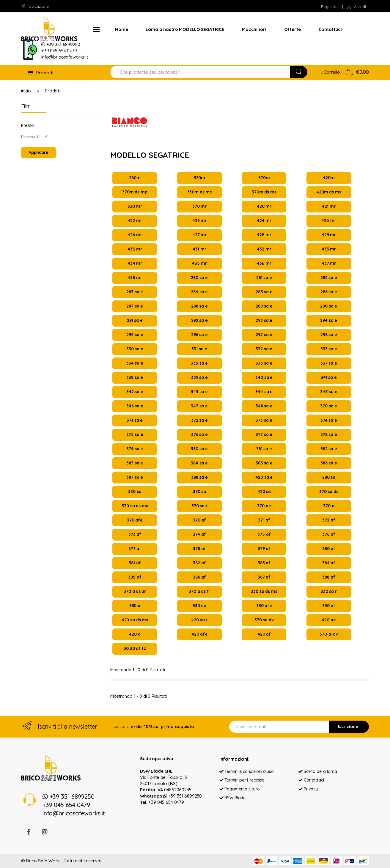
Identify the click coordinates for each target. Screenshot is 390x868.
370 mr (199, 206)
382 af (199, 563)
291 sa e (135, 320)
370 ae (264, 506)
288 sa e (199, 306)
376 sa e (199, 434)
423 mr (199, 220)
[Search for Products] (200, 72)
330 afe (264, 606)
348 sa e (264, 406)
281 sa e (264, 278)
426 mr (135, 235)
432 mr (264, 249)
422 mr (135, 220)
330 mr (135, 206)
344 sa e (264, 392)
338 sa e (135, 377)
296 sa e (199, 335)
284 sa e (199, 292)
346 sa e (135, 406)
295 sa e (135, 335)
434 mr (135, 263)
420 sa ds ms (135, 620)
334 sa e (135, 363)
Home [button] (121, 29)
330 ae (199, 606)
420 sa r (199, 620)
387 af (264, 577)
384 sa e (199, 463)
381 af (135, 563)
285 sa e (264, 292)
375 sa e (135, 434)
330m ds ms (200, 192)
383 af (264, 563)
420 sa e (264, 477)
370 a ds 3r (135, 591)
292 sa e (199, 320)
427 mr (199, 235)
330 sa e (135, 349)
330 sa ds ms (264, 591)
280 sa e (199, 278)
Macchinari (254, 29)
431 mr (199, 249)
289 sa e (264, 306)
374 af (199, 534)
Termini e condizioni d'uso (247, 771)
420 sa (264, 492)
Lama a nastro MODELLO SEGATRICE (185, 29)
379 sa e (135, 449)
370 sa (199, 492)
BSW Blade (232, 798)
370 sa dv (264, 620)
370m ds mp (135, 192)
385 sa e (264, 463)
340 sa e (264, 377)
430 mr (135, 249)
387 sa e (135, 477)
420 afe (199, 634)
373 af (135, 534)
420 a (135, 634)
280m (135, 178)
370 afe (135, 520)
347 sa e (199, 406)
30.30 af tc (135, 648)
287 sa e (135, 306)
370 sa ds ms (135, 506)
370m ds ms (264, 192)
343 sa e (199, 392)
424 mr (264, 220)
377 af (135, 549)
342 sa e (135, 392)
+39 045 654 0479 (166, 802)
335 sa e (199, 363)
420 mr (264, 206)
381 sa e (264, 449)
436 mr (264, 263)
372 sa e (199, 420)
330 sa (135, 492)
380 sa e (199, 449)
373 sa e (264, 420)
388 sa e (199, 477)
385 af (135, 577)
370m (264, 178)
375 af (264, 534)
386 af (199, 577)
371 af (264, 520)
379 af (264, 549)
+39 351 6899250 (183, 796)
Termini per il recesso (242, 780)
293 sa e (264, 320)
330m (199, 178)
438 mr (135, 278)
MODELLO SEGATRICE (150, 155)
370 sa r (199, 506)
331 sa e (199, 349)
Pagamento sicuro (240, 789)
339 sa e (199, 377)
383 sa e (135, 463)
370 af (199, 520)
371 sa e (135, 420)
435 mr (199, 263)
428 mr (264, 235)
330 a (135, 606)
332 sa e (264, 349)
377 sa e (264, 434)
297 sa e (264, 335)
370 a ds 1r (199, 591)
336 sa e (264, 363)
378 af (199, 549)
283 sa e (135, 292)
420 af (264, 634)
